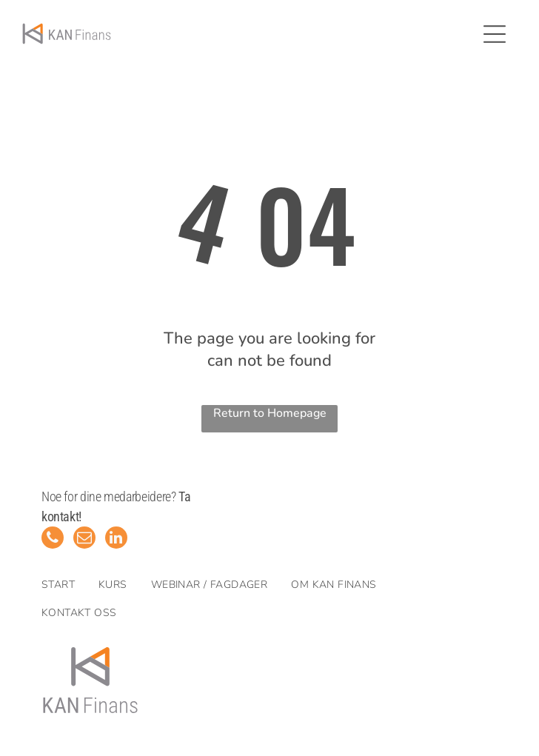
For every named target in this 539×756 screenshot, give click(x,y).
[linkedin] (116, 539)
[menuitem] (70, 584)
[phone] (53, 539)
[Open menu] (495, 34)
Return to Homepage (270, 413)
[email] (84, 539)
